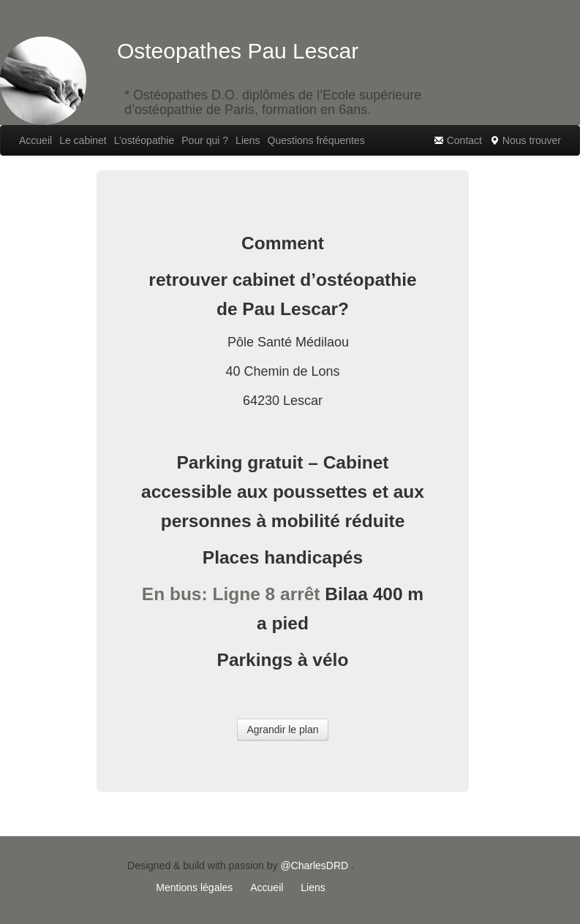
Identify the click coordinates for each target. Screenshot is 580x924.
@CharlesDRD (314, 866)
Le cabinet (83, 140)
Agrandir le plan (282, 730)
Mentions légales (194, 887)
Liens (248, 140)
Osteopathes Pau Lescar (238, 51)
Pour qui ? (205, 140)
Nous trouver (525, 140)
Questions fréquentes (316, 140)
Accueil (35, 140)
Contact (458, 140)
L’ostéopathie (144, 140)
